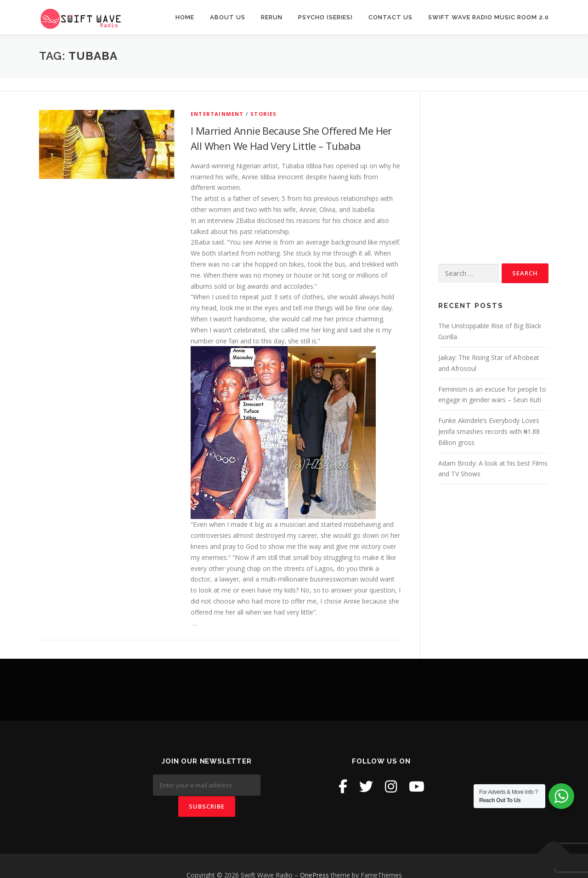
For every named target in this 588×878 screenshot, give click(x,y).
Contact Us (390, 17)
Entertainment (217, 114)
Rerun (272, 17)
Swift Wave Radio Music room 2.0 (489, 17)
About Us (228, 17)
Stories (263, 114)
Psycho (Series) (325, 17)
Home (185, 17)
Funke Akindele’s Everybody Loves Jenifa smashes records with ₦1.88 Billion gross (489, 431)
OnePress (314, 856)
